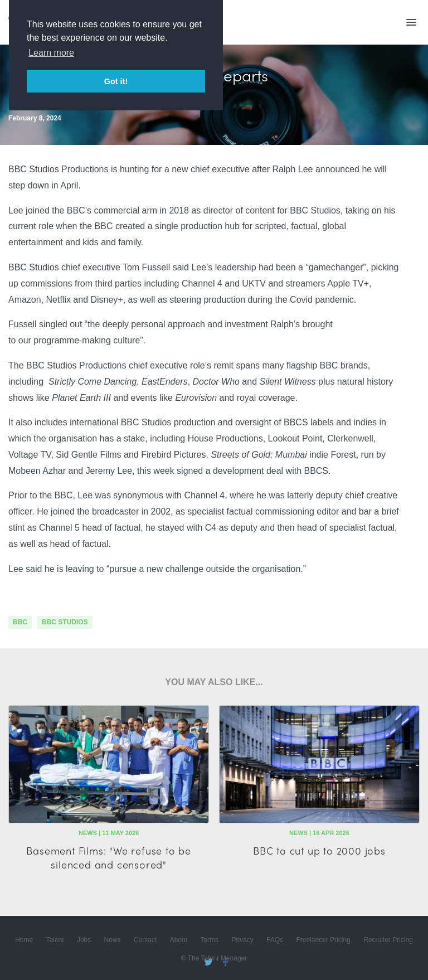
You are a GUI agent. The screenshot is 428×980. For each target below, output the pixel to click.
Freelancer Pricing (323, 940)
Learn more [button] (51, 53)
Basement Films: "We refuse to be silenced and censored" (109, 857)
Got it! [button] (116, 81)
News (113, 940)
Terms (209, 940)
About (179, 940)
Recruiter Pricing (388, 940)
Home (24, 940)
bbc (20, 622)
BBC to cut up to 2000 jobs (319, 850)
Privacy (242, 940)
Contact (145, 940)
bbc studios (65, 622)
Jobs (84, 940)
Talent (55, 940)
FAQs (275, 940)
